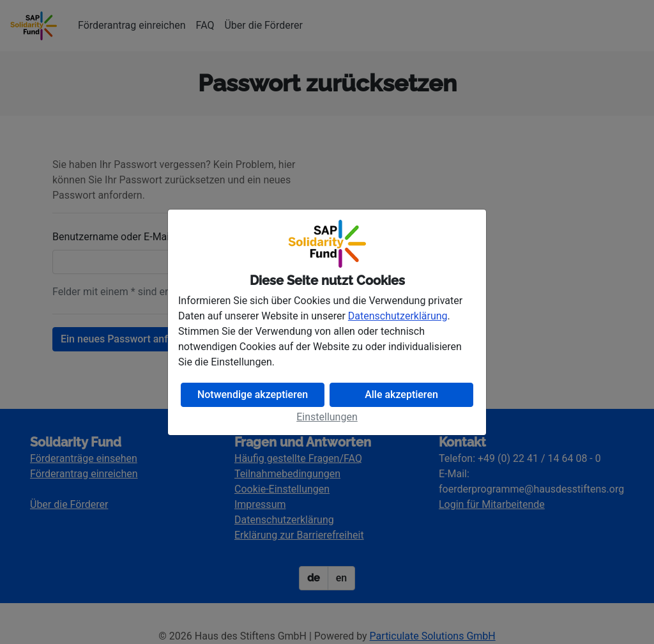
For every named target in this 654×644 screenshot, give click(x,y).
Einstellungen (327, 417)
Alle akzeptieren (401, 395)
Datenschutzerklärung (398, 316)
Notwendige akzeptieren (253, 395)
